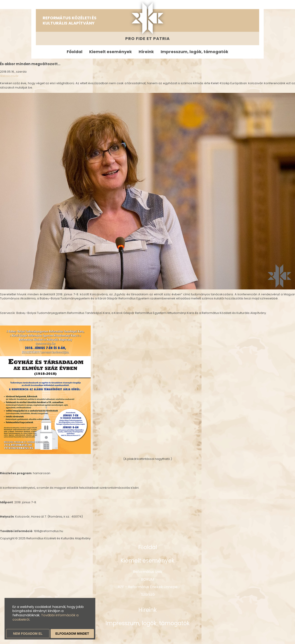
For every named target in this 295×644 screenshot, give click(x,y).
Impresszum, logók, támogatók (194, 52)
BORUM (147, 579)
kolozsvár (11, 76)
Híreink (146, 52)
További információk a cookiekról (45, 617)
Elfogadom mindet (72, 634)
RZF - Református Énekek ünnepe (148, 587)
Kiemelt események (111, 52)
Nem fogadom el (28, 634)
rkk (2, 76)
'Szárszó (148, 594)
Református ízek (148, 572)
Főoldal (75, 52)
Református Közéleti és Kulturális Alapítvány (70, 20)
